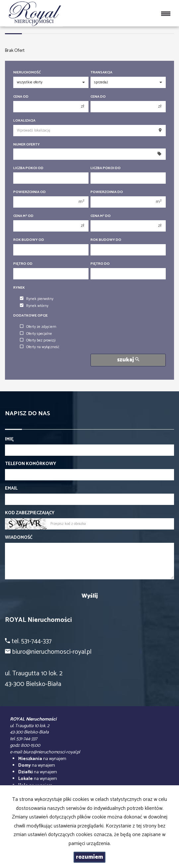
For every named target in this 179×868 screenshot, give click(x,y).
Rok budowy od (29, 240)
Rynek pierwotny (37, 299)
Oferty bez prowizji (38, 340)
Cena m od (23, 216)
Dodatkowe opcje (30, 316)
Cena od (21, 97)
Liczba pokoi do (106, 168)
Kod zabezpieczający (30, 513)
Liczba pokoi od (28, 168)
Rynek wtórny (34, 306)
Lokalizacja (24, 121)
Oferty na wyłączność (40, 347)
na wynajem (42, 759)
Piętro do (100, 264)
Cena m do (101, 216)
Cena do (98, 97)
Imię (9, 439)
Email (11, 489)
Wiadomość (19, 538)
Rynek (19, 288)
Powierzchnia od (30, 192)
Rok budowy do (106, 240)
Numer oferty (27, 145)
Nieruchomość (27, 73)
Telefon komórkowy (30, 464)
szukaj (128, 360)
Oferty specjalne (36, 334)
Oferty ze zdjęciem (38, 327)
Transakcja (101, 73)
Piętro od (23, 264)
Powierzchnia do (107, 192)
